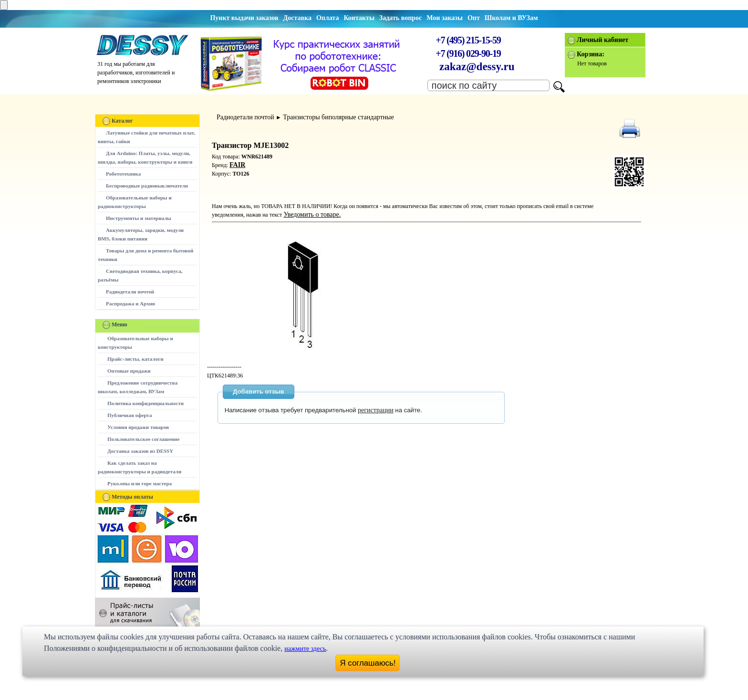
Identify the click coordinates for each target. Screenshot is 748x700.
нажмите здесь (305, 649)
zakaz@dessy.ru (477, 67)
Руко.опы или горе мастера (140, 483)
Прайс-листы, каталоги (135, 359)
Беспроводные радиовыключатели (147, 186)
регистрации (376, 410)
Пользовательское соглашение (143, 439)
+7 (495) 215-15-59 (468, 40)
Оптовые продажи (129, 371)
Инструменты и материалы (139, 218)
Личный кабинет (603, 40)
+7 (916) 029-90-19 (468, 53)
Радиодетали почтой (130, 292)
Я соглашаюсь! (368, 663)
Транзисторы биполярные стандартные (338, 117)
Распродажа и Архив (130, 303)
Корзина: (591, 54)
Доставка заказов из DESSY (140, 451)
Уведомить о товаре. (312, 214)
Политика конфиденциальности (145, 403)
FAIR (237, 165)
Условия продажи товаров (138, 427)
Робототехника (123, 174)
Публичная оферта (130, 415)
